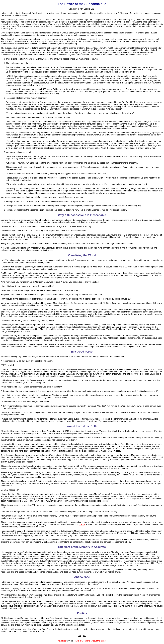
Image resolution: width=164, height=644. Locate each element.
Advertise (62, 641)
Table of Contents (82, 641)
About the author (99, 641)
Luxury (82, 525)
